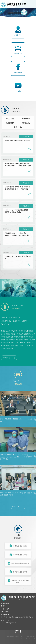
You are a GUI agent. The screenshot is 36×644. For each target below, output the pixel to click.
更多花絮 (16, 506)
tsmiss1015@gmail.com (9, 623)
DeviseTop (32, 638)
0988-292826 (6, 612)
